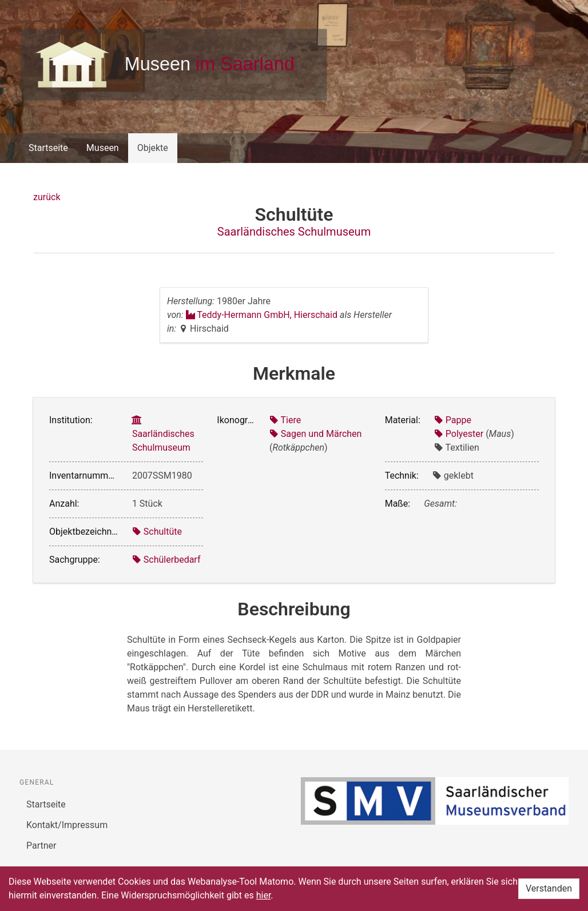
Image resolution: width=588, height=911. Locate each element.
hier (264, 895)
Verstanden (549, 888)
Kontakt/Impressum (67, 825)
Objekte (153, 148)
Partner (41, 846)
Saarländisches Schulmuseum (294, 232)
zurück (47, 197)
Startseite (48, 148)
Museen (103, 148)
